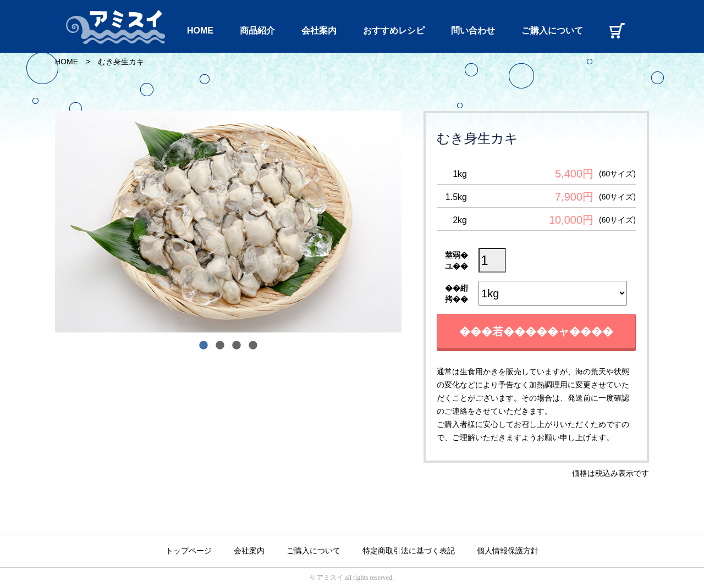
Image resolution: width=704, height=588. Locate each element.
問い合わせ (473, 30)
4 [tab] (253, 346)
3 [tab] (237, 346)
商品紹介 (257, 30)
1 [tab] (204, 346)
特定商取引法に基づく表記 (409, 551)
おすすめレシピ (394, 30)
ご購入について (552, 30)
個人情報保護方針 (508, 551)
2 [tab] (220, 346)
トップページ (189, 551)
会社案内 (319, 30)
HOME (200, 30)
